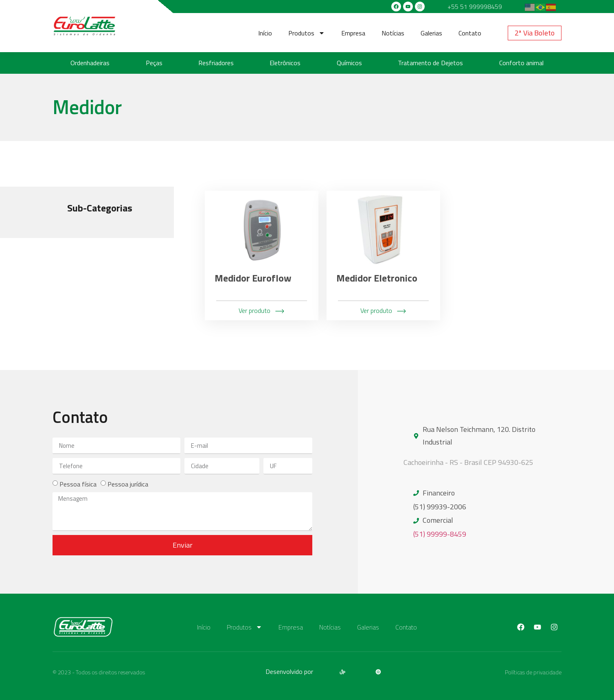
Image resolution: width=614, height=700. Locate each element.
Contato (470, 33)
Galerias (431, 33)
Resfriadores (216, 63)
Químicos (349, 63)
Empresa (353, 33)
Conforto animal (521, 63)
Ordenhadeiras (90, 63)
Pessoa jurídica (128, 484)
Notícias (393, 33)
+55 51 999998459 (475, 7)
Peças (154, 63)
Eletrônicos (285, 63)
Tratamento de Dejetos (430, 63)
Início (265, 33)
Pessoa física (78, 484)
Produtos (307, 33)
